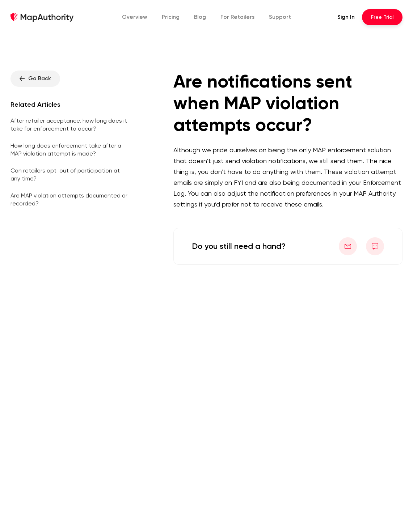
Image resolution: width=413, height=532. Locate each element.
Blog (200, 17)
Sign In (346, 17)
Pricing (171, 17)
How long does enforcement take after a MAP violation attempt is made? (66, 150)
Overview (135, 17)
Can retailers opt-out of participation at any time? (65, 175)
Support (280, 17)
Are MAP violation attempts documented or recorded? (69, 199)
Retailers (237, 17)
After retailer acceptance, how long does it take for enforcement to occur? (69, 125)
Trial (382, 17)
